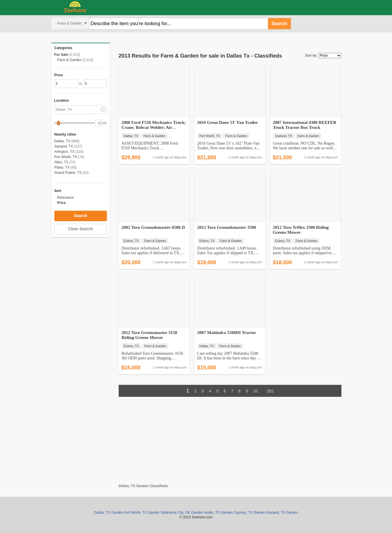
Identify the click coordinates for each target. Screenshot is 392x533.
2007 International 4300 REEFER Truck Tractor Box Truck (305, 125)
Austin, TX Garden (218, 513)
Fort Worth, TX (66, 157)
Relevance (66, 198)
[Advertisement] (230, 443)
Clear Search (80, 229)
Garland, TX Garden (282, 513)
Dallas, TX (62, 141)
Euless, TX (131, 241)
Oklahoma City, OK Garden (182, 513)
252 (270, 391)
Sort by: (311, 56)
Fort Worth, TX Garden (142, 513)
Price (62, 203)
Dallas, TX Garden (109, 513)
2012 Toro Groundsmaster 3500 (227, 227)
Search (279, 24)
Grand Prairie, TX (68, 173)
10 (255, 391)
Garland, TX (64, 146)
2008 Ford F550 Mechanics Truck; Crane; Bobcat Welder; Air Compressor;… (154, 127)
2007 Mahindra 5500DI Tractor (227, 333)
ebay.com (180, 157)
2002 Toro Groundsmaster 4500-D (153, 227)
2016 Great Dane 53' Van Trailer (228, 122)
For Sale (61, 55)
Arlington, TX (64, 152)
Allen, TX (61, 162)
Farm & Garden (69, 60)
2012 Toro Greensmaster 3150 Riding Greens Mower (149, 335)
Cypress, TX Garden (249, 513)
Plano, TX (62, 167)
